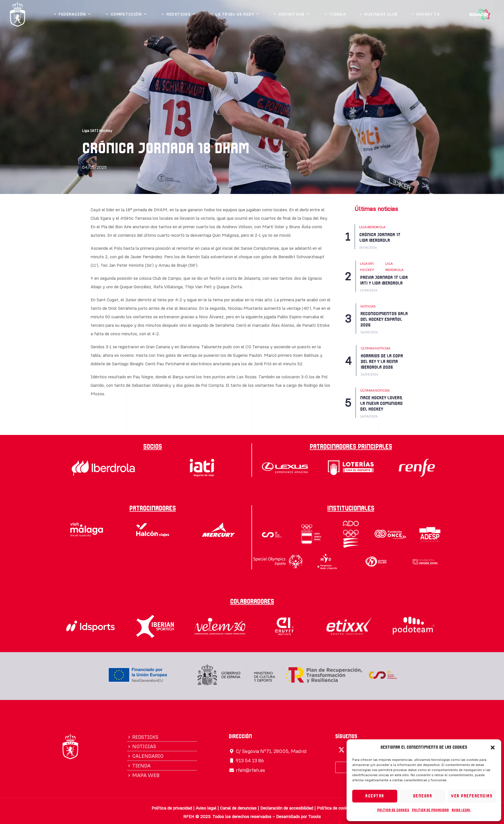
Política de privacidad (430, 810)
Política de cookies (393, 810)
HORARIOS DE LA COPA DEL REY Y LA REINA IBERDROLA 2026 (382, 362)
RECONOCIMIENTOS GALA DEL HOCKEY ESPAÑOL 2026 (384, 319)
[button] (493, 748)
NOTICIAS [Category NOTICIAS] (368, 306)
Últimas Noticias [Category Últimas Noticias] (375, 348)
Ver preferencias (472, 796)
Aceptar (375, 796)
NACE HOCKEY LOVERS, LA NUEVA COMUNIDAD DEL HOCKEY (382, 404)
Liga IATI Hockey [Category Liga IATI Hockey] (367, 267)
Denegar (423, 796)
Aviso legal (461, 810)
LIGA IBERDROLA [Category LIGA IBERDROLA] (372, 227)
